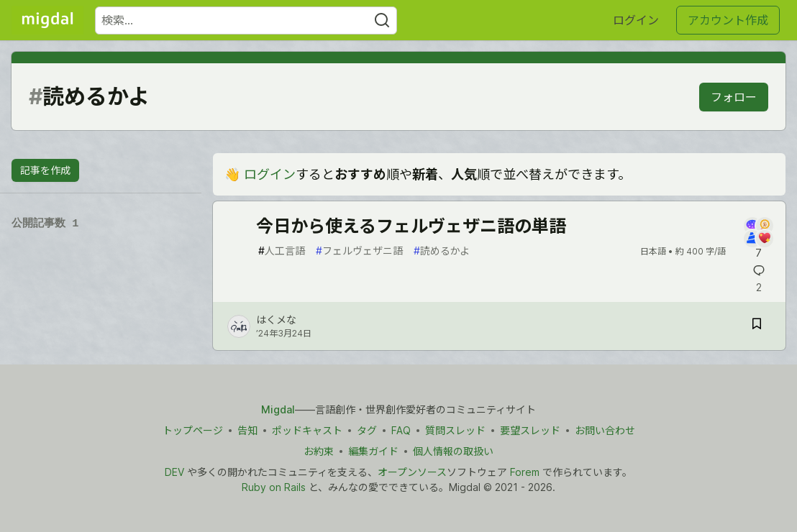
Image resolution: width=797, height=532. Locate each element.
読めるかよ (442, 251)
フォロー (734, 97)
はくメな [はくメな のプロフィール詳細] (276, 320)
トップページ (193, 430)
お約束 (319, 451)
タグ (367, 430)
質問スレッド (455, 430)
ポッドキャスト (307, 430)
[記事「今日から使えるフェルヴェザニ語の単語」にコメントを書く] (759, 239)
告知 (247, 430)
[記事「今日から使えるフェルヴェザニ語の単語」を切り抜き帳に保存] (757, 326)
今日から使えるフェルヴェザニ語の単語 (411, 226)
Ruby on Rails (274, 487)
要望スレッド (530, 430)
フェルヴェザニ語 (359, 251)
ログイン (636, 20)
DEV (174, 472)
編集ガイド (373, 451)
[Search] (382, 20)
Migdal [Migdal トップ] (278, 409)
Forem (525, 472)
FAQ (401, 430)
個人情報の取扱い (453, 451)
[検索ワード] (246, 20)
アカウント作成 (728, 20)
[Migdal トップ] (47, 20)
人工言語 (282, 251)
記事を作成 (45, 170)
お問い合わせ (605, 430)
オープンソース (412, 472)
